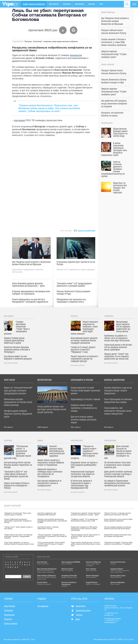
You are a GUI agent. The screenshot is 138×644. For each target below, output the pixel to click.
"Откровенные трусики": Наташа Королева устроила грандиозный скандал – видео (86, 514)
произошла (76, 55)
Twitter (77, 615)
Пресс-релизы (11, 624)
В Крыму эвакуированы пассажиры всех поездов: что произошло (31, 293)
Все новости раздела (11, 363)
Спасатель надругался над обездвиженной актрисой (47, 514)
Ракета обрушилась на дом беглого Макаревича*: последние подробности (30, 301)
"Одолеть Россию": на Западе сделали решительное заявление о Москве (117, 514)
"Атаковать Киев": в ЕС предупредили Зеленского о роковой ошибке (74, 285)
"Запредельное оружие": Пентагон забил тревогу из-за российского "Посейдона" (118, 543)
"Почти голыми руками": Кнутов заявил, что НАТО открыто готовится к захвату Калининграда (51, 544)
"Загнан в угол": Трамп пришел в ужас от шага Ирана (18, 528)
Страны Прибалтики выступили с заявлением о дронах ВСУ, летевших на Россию (18, 521)
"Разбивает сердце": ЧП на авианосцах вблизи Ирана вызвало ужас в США (84, 520)
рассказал (20, 120)
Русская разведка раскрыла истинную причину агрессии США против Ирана (118, 528)
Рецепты (92, 4)
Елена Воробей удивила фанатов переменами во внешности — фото (28, 285)
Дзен (75, 620)
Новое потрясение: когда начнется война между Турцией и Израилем (118, 520)
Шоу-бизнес (54, 4)
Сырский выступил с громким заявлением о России (48, 528)
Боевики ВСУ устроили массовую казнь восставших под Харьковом (118, 536)
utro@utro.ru (109, 615)
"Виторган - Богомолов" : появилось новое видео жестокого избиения (51, 42)
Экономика (79, 4)
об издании (43, 606)
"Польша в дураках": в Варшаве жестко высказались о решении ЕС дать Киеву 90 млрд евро (52, 536)
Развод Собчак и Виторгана (34, 4)
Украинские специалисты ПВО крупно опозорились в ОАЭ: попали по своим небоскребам (84, 529)
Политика (67, 4)
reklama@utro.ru (110, 622)
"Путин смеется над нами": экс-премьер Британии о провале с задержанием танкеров (18, 536)
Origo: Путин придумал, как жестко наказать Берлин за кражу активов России (19, 543)
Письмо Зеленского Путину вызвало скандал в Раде (73, 293)
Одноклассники (81, 611)
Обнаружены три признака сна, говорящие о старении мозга (71, 301)
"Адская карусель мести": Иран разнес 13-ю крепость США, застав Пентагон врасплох (85, 536)
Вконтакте (78, 606)
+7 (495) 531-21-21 (111, 613)
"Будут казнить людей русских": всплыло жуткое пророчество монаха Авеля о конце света (86, 544)
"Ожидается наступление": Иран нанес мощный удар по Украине (18, 514)
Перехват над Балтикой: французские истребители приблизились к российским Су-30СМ (52, 521)
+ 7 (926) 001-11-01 (111, 620)
